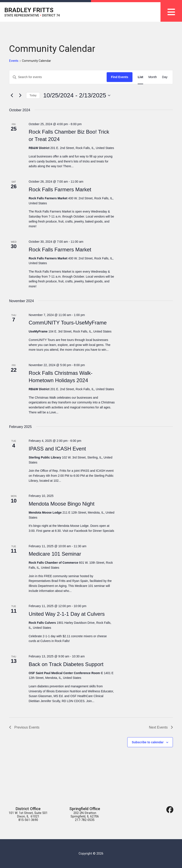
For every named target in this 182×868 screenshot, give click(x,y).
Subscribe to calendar (148, 742)
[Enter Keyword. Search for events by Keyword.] (58, 77)
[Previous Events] (12, 95)
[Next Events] (20, 95)
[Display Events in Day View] (165, 77)
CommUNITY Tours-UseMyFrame (68, 323)
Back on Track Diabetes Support (66, 664)
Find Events (120, 77)
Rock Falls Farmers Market (60, 189)
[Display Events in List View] (140, 77)
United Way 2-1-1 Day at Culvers (67, 614)
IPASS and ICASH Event (57, 449)
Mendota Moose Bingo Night (62, 504)
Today (33, 95)
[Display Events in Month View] (153, 77)
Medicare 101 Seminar (55, 554)
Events (14, 61)
